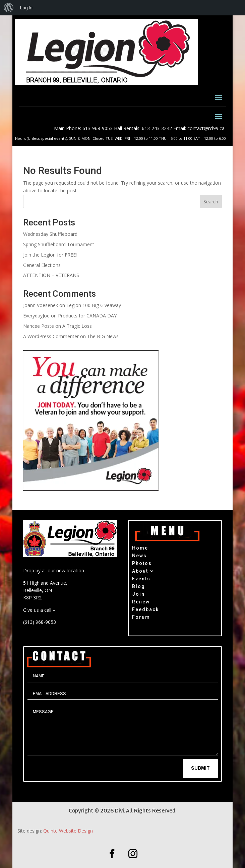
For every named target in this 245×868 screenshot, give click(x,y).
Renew (141, 603)
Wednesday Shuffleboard (50, 234)
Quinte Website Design (68, 831)
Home (140, 549)
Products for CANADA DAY (87, 316)
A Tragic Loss (77, 326)
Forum (141, 618)
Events (141, 580)
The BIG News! (103, 336)
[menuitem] (9, 8)
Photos (142, 564)
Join (138, 595)
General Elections (42, 265)
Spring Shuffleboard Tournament (59, 244)
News (139, 556)
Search (211, 202)
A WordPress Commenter (51, 336)
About (140, 572)
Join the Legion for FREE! (50, 255)
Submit (200, 768)
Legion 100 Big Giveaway (94, 305)
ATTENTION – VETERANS (51, 275)
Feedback (145, 610)
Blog (139, 587)
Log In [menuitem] (26, 8)
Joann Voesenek (41, 305)
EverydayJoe (36, 316)
